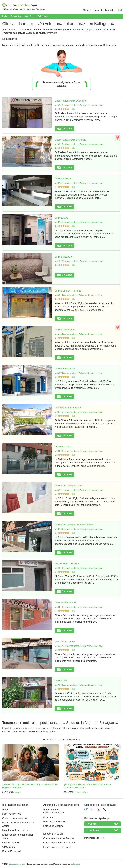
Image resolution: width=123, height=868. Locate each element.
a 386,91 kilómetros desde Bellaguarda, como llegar (79, 490)
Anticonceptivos (81, 792)
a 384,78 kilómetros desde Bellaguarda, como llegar (79, 451)
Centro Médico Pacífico (67, 564)
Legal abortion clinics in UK (57, 847)
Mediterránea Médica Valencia (70, 140)
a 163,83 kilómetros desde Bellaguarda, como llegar (79, 105)
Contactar (64, 129)
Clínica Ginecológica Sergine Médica (74, 525)
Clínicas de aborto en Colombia (60, 843)
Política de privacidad (54, 822)
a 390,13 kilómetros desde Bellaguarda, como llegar (79, 568)
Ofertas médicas (11, 843)
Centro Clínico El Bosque (68, 408)
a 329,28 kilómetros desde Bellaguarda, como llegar (79, 261)
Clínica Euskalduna (65, 369)
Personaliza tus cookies (95, 838)
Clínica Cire (61, 681)
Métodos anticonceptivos (15, 830)
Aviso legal (49, 817)
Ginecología (9, 847)
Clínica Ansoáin (63, 179)
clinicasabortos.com (17, 864)
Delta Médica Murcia (65, 603)
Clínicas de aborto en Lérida (22, 16)
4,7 (62, 187)
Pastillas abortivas (12, 814)
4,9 (62, 416)
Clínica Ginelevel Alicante (68, 291)
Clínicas (87, 10)
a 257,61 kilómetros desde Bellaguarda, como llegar (79, 183)
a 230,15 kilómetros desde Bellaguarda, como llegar (79, 144)
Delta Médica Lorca (65, 642)
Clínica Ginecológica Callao (69, 486)
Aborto (6, 809)
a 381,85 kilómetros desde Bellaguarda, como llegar (79, 412)
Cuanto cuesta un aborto (15, 818)
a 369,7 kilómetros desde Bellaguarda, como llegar (78, 373)
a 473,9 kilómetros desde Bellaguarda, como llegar (78, 685)
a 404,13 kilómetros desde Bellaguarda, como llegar (79, 607)
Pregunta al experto (104, 10)
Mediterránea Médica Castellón (71, 101)
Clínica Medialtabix (64, 330)
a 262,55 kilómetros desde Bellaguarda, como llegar (79, 222)
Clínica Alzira (61, 218)
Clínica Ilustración (64, 257)
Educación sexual (11, 851)
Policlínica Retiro (63, 447)
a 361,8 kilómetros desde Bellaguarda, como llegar (78, 334)
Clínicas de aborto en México (58, 838)
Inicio (5, 16)
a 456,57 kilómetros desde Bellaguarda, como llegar (79, 646)
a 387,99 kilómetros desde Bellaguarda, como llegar (79, 529)
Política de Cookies (53, 826)
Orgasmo (17, 792)
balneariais (76, 864)
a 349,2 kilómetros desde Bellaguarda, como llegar (78, 295)
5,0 (62, 109)
